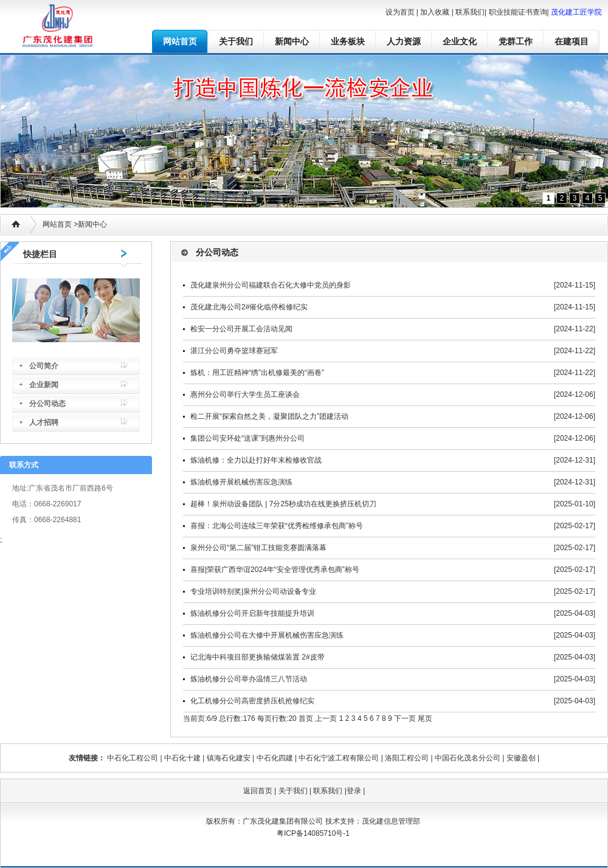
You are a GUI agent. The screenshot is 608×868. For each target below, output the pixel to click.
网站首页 (180, 41)
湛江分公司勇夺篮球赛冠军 (234, 351)
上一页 (326, 718)
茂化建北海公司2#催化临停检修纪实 (249, 307)
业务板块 (348, 41)
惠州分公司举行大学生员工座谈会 (245, 394)
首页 (306, 718)
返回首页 (258, 791)
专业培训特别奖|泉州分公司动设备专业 (253, 591)
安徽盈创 (521, 758)
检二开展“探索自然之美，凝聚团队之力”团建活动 (269, 416)
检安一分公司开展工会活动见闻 (241, 329)
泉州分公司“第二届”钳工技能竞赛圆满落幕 (258, 548)
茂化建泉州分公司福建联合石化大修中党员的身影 (271, 285)
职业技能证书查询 (518, 12)
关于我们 (236, 41)
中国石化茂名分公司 (468, 758)
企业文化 (460, 41)
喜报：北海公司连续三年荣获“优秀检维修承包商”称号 (277, 526)
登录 (354, 791)
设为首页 (400, 12)
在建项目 (572, 41)
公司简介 (44, 366)
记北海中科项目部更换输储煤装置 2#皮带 (257, 657)
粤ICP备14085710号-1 (313, 833)
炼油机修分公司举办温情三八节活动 (249, 679)
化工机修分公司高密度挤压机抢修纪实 (252, 701)
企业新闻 (44, 385)
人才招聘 (44, 422)
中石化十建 (182, 758)
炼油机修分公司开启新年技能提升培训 (252, 613)
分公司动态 (47, 404)
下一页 (405, 718)
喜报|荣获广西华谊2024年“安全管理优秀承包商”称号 (275, 570)
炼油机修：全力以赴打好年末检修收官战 (256, 460)
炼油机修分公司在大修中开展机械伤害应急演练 (267, 635)
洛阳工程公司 (407, 758)
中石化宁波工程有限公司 (339, 758)
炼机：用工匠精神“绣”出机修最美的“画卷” (257, 373)
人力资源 (404, 41)
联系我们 (470, 12)
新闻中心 (292, 41)
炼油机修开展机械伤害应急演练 (241, 482)
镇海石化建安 (229, 758)
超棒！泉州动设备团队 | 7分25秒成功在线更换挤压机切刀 (283, 504)
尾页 (425, 718)
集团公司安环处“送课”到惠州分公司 (247, 438)
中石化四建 (275, 758)
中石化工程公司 (133, 758)
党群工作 (516, 41)
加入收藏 (435, 12)
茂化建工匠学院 (576, 12)
